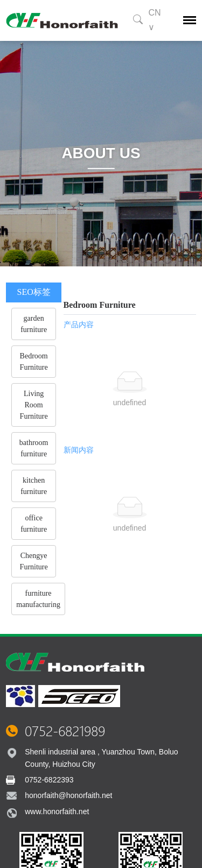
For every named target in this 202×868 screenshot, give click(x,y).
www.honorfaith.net (57, 811)
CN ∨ (154, 20)
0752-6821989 (65, 731)
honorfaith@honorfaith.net (68, 795)
